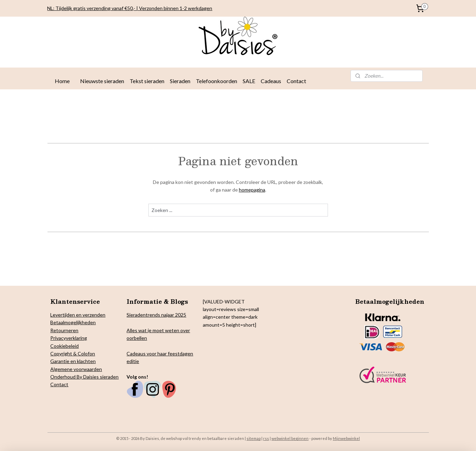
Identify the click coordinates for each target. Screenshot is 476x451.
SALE (249, 81)
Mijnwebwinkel (346, 438)
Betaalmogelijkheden (73, 322)
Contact (296, 81)
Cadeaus (271, 81)
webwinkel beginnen (290, 438)
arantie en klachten (75, 361)
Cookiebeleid (64, 346)
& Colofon (84, 353)
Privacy (58, 338)
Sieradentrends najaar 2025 (156, 315)
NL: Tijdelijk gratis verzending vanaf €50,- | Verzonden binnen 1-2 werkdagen (130, 8)
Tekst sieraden (147, 81)
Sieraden (180, 81)
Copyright (61, 353)
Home (62, 81)
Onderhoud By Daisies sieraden (84, 377)
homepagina (252, 190)
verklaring (76, 338)
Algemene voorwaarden (76, 369)
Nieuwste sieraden (102, 81)
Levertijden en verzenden (78, 315)
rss (266, 438)
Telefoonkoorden (217, 81)
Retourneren (64, 330)
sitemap (254, 438)
